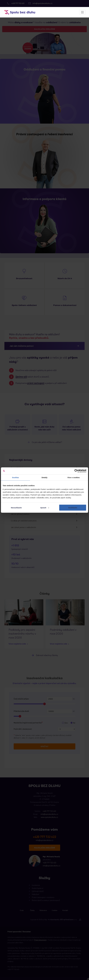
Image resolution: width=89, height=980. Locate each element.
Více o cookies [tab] (74, 477)
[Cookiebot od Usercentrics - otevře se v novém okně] (76, 471)
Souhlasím (73, 508)
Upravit (45, 508)
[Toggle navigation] (82, 12)
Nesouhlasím (16, 508)
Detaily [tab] (44, 477)
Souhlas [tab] (15, 477)
